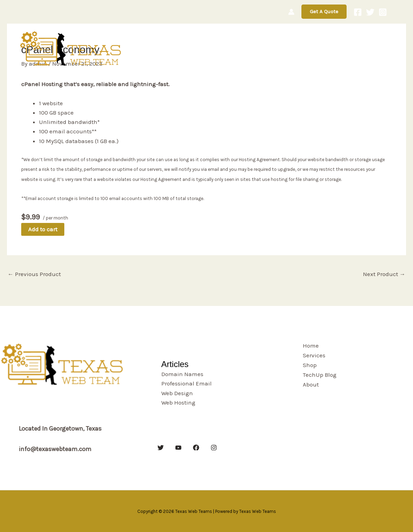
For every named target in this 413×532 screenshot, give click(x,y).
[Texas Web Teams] (71, 48)
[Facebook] (358, 12)
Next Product (384, 274)
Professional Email (187, 383)
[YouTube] (178, 448)
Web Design (177, 393)
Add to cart (43, 229)
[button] (324, 12)
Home (235, 48)
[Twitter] (370, 12)
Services (266, 48)
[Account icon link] (291, 12)
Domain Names (182, 374)
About (376, 49)
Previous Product (34, 274)
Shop (296, 48)
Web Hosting (178, 402)
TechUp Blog (333, 48)
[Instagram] (383, 12)
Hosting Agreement (259, 160)
